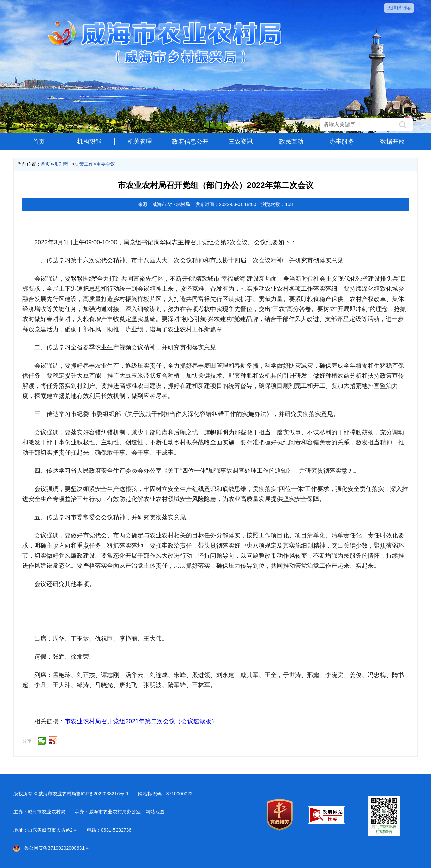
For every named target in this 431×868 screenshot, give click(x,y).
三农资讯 (241, 142)
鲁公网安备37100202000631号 (51, 848)
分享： (29, 741)
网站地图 (155, 812)
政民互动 (291, 142)
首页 (39, 142)
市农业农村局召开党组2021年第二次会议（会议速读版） (141, 721)
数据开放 (392, 142)
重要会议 (106, 164)
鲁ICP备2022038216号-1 (102, 794)
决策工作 (84, 164)
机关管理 (140, 142)
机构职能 (89, 142)
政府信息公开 (190, 142)
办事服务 (342, 142)
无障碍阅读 (399, 8)
